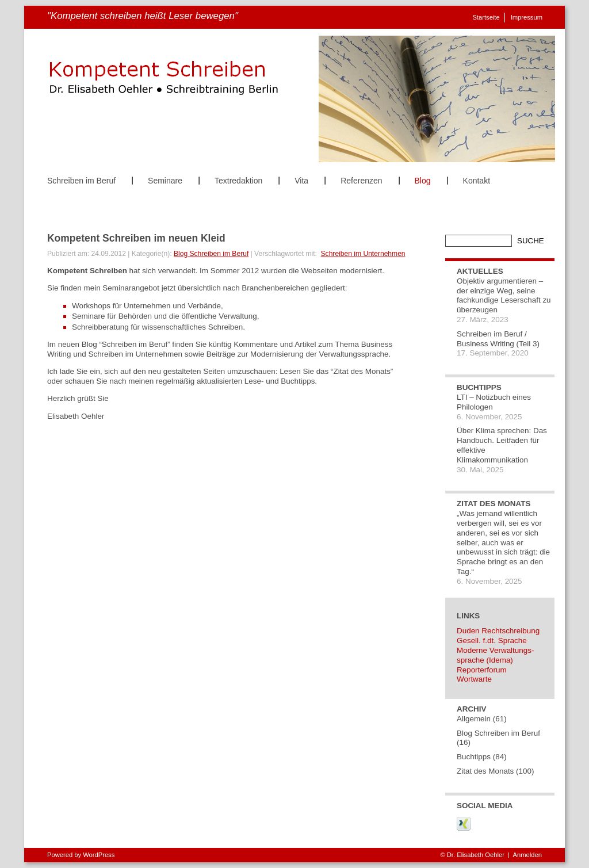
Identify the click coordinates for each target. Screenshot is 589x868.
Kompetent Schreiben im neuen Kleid (136, 238)
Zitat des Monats (485, 771)
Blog (423, 181)
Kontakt (477, 181)
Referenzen (361, 181)
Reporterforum (482, 670)
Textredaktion (238, 181)
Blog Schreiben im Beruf (211, 254)
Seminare (165, 181)
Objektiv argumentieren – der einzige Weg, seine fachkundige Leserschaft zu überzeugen (504, 295)
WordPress (99, 855)
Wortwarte (474, 679)
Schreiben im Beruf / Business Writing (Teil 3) (498, 339)
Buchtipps (474, 757)
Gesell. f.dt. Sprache (492, 641)
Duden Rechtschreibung (498, 631)
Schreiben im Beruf (81, 181)
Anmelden (527, 855)
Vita (301, 181)
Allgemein (474, 719)
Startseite (486, 17)
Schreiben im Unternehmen (363, 254)
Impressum (527, 17)
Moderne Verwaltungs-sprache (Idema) (495, 655)
